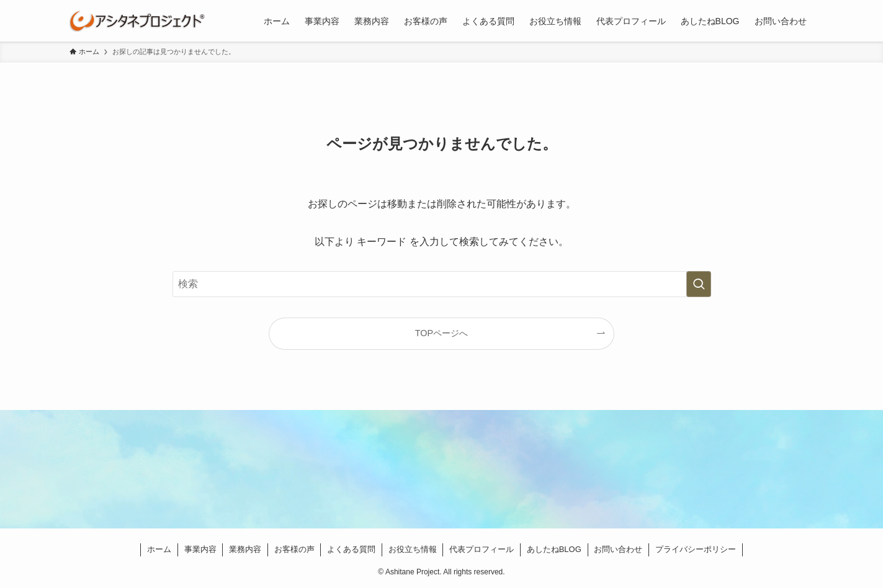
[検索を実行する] (699, 284)
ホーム (159, 549)
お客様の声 (294, 549)
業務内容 (245, 549)
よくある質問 (351, 549)
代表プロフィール (482, 549)
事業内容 (200, 549)
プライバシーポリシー (696, 549)
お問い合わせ (618, 549)
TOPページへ (441, 333)
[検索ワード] (442, 284)
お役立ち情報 (413, 549)
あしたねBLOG (554, 549)
